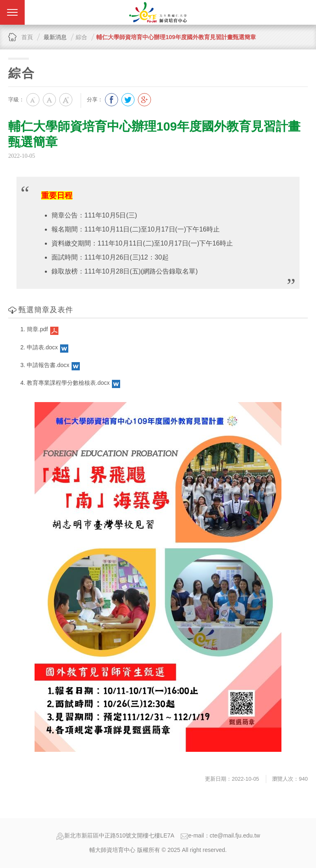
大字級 (66, 100)
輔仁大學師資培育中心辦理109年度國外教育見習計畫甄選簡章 (176, 37)
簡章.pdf (37, 329)
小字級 (33, 100)
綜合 (81, 37)
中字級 (49, 100)
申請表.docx (42, 347)
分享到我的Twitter (128, 100)
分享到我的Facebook (112, 100)
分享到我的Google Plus (144, 100)
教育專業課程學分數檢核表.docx (68, 383)
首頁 (27, 37)
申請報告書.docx (48, 365)
